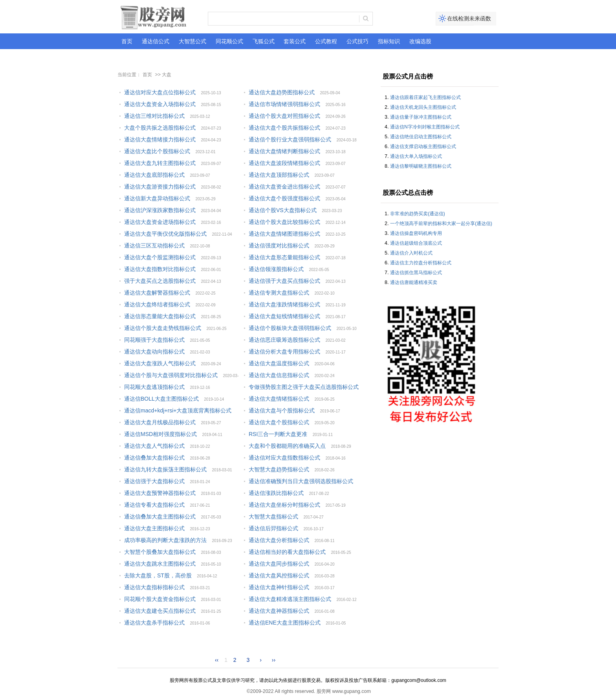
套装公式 (295, 41)
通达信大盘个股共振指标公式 (284, 128)
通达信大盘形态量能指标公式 (284, 257)
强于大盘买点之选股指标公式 (160, 281)
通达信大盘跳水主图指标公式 (160, 564)
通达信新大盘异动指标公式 (157, 198)
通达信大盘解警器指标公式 (157, 293)
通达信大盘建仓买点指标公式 (160, 611)
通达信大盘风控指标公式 (279, 575)
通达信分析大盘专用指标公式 (284, 352)
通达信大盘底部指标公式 (154, 175)
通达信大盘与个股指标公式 (282, 410)
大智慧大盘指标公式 (273, 517)
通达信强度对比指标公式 (279, 245)
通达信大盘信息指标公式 (279, 375)
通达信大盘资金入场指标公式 (160, 104)
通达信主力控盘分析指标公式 (421, 263)
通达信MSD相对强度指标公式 (160, 434)
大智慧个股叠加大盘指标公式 (160, 552)
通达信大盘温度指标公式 (279, 363)
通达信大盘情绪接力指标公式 (160, 139)
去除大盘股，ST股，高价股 (158, 575)
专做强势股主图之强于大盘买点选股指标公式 (304, 387)
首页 (127, 41)
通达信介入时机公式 (411, 253)
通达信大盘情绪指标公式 (279, 399)
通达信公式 (156, 41)
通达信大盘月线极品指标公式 (160, 422)
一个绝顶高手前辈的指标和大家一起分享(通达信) (441, 224)
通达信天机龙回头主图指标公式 (423, 107)
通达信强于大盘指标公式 (154, 481)
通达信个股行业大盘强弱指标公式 (290, 139)
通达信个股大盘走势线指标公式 (163, 328)
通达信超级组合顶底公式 (416, 243)
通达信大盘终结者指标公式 (157, 304)
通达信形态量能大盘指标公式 (160, 316)
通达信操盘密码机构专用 (416, 233)
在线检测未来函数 (469, 18)
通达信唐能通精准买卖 (414, 282)
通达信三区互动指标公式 (154, 245)
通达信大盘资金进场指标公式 (160, 222)
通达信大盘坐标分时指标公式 (284, 505)
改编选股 (420, 41)
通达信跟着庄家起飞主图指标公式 (425, 97)
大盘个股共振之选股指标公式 (160, 128)
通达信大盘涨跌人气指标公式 (160, 363)
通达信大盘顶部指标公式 (279, 175)
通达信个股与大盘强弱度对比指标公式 (171, 375)
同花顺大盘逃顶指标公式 (154, 387)
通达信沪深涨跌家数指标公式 (160, 210)
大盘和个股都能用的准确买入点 (287, 446)
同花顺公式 (229, 41)
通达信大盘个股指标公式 (279, 422)
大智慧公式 (192, 41)
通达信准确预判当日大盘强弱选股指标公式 (301, 481)
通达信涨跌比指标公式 (276, 493)
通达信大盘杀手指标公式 (154, 623)
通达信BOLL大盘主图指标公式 (161, 399)
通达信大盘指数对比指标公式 (160, 269)
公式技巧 (357, 41)
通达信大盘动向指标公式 (154, 352)
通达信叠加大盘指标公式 (154, 458)
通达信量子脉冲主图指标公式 (421, 117)
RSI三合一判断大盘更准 (278, 434)
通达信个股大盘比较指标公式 (284, 222)
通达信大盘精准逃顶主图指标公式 (290, 599)
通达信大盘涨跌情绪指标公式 (284, 304)
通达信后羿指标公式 (273, 528)
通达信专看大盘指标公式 (154, 505)
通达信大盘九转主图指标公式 (160, 163)
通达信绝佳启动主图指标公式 (421, 137)
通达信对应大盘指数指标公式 (284, 458)
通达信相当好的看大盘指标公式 (287, 552)
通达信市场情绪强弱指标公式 (284, 104)
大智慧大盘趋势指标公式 (279, 469)
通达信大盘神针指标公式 (279, 587)
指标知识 (389, 41)
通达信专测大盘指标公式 (279, 293)
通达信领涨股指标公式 (276, 269)
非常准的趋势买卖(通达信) (418, 214)
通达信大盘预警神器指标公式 (160, 493)
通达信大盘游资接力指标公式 (160, 187)
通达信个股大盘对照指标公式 (284, 116)
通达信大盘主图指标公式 (154, 528)
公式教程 (326, 41)
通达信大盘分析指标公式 (279, 540)
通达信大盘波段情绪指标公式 (284, 163)
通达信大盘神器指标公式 (279, 611)
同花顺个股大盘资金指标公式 (160, 599)
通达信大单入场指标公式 (416, 156)
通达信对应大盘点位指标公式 (160, 92)
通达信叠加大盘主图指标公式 (160, 517)
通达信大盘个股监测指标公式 (160, 257)
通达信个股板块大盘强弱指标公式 (290, 328)
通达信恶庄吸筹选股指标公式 (284, 340)
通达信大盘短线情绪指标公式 (284, 316)
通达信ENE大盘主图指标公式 (285, 623)
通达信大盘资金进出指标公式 (284, 187)
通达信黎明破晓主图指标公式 (421, 166)
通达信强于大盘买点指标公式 (284, 281)
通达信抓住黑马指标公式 (416, 273)
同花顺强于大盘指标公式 (154, 340)
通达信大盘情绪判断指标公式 (284, 151)
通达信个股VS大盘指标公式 (283, 210)
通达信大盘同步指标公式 (279, 564)
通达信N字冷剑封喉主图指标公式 (425, 127)
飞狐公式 (264, 41)
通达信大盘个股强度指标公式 (284, 198)
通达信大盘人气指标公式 (154, 446)
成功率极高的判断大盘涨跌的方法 (165, 540)
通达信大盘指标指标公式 (154, 587)
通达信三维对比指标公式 (154, 116)
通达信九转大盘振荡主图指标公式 (165, 469)
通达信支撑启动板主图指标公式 (423, 147)
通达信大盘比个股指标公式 (157, 151)
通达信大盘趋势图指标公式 (282, 92)
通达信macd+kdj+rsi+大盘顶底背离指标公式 (178, 410)
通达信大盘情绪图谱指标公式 (284, 234)
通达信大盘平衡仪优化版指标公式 (165, 234)
